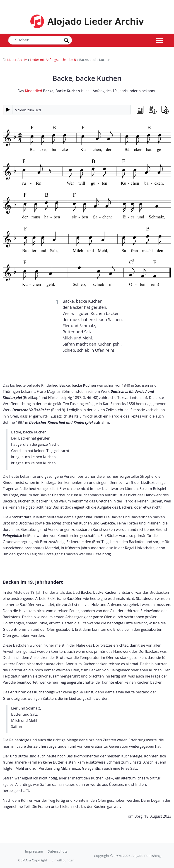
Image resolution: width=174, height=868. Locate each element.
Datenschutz (57, 851)
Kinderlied (34, 91)
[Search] (40, 40)
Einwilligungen (63, 860)
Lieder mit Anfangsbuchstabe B (53, 60)
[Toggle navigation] (159, 40)
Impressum (34, 851)
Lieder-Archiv (17, 60)
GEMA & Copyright (33, 860)
